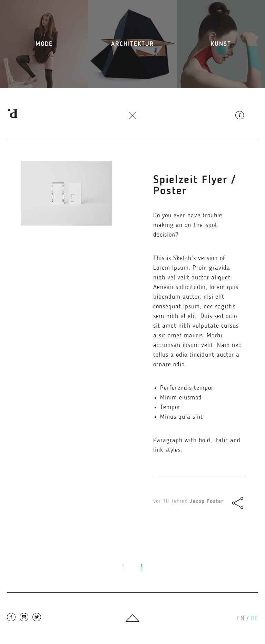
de (254, 618)
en (243, 618)
